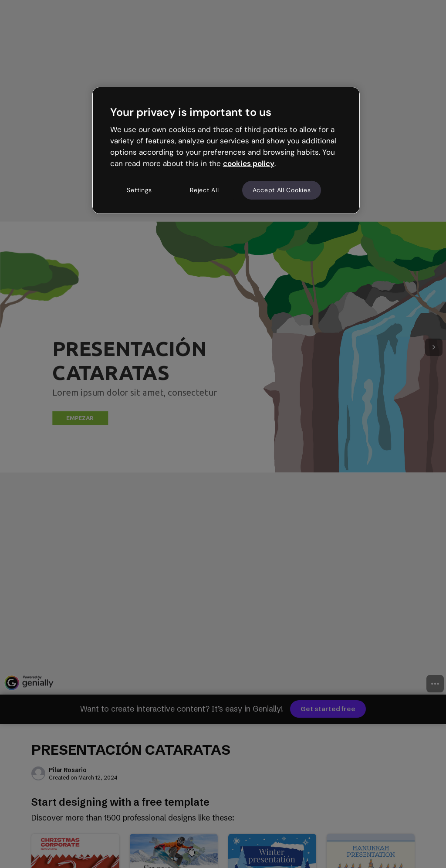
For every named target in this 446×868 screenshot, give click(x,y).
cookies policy (249, 163)
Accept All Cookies (282, 190)
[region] (226, 150)
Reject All (204, 190)
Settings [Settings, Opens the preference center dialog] (139, 190)
